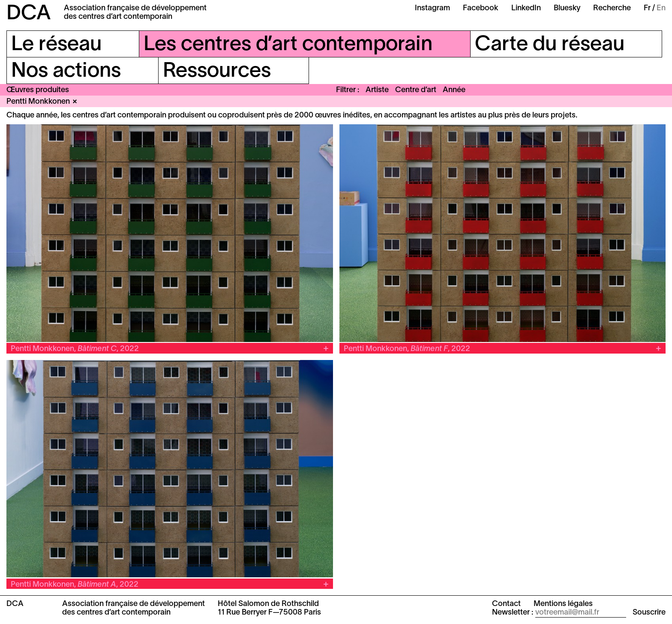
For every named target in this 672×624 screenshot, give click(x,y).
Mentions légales (563, 604)
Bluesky (567, 8)
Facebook (481, 8)
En (661, 8)
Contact (506, 604)
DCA (29, 14)
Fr (647, 8)
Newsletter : (513, 613)
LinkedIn (526, 8)
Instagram (432, 8)
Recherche (612, 8)
